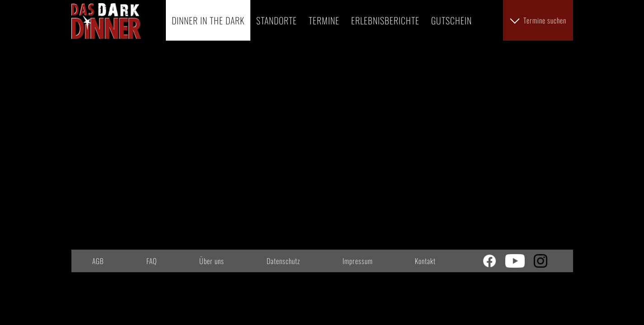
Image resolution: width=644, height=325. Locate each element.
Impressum (358, 261)
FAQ (152, 261)
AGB (98, 261)
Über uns (212, 261)
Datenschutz (283, 261)
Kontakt (425, 261)
